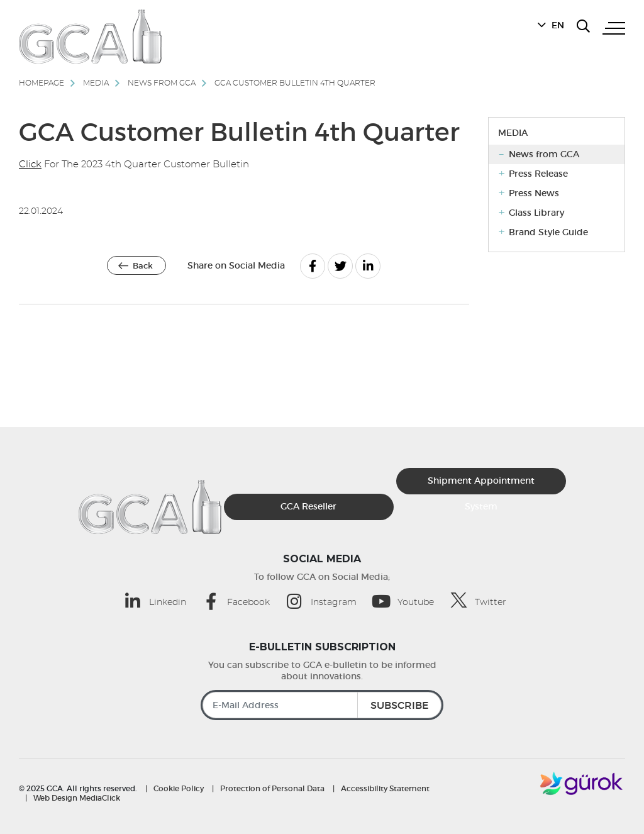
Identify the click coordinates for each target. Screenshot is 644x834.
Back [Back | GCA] (143, 266)
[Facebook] (313, 266)
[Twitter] (340, 266)
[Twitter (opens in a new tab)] (485, 600)
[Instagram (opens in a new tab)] (328, 601)
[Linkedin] (368, 266)
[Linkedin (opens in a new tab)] (162, 601)
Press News (534, 193)
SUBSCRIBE (400, 705)
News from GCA (162, 83)
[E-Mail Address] (322, 705)
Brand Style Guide (548, 232)
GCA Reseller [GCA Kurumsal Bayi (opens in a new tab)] (308, 506)
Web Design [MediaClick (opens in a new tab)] (55, 798)
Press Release (538, 174)
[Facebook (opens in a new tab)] (243, 601)
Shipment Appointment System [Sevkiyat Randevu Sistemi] (481, 485)
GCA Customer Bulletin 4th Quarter (295, 83)
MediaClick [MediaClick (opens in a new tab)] (100, 798)
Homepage (42, 83)
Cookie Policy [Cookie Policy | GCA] (179, 788)
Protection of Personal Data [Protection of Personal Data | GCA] (272, 788)
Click (30, 164)
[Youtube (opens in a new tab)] (410, 601)
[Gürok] (582, 783)
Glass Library (536, 213)
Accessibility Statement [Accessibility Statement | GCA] (385, 788)
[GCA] (90, 36)
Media (96, 83)
